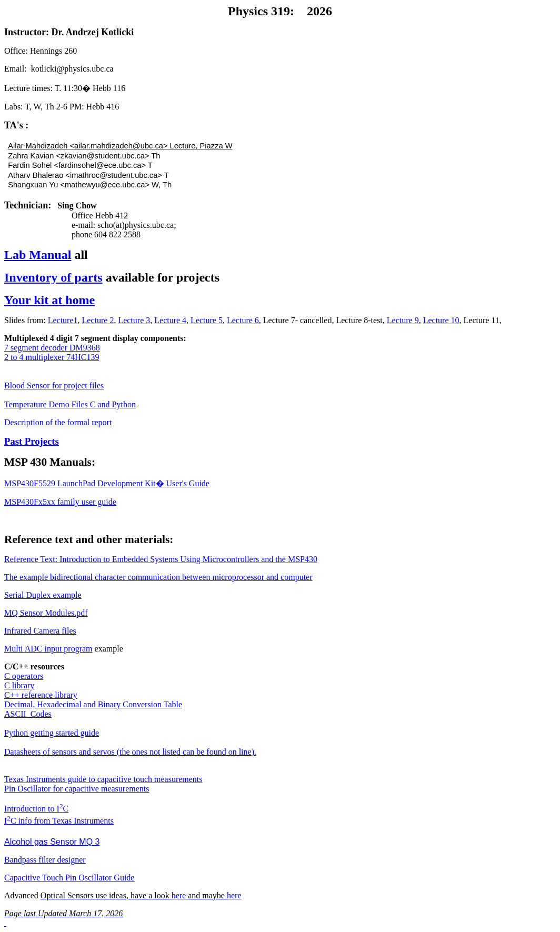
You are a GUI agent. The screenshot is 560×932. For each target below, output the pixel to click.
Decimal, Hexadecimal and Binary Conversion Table (93, 704)
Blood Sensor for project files (54, 385)
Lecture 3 (134, 320)
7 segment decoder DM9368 (52, 348)
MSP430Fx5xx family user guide (60, 502)
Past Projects (32, 441)
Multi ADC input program (48, 649)
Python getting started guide (52, 733)
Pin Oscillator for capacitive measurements (77, 789)
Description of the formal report (58, 422)
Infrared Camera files (40, 631)
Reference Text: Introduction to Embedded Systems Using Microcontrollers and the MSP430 (161, 559)
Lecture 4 (170, 320)
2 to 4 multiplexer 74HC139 (52, 357)
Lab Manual (38, 255)
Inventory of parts (53, 277)
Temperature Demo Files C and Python (70, 404)
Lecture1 (63, 320)
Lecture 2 (98, 320)
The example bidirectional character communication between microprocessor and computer (158, 577)
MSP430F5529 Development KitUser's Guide (107, 483)
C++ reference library (41, 695)
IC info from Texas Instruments (59, 821)
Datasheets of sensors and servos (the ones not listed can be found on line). (130, 752)
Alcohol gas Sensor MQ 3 (52, 842)
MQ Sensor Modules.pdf (46, 613)
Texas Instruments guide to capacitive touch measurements (103, 779)
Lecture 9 (403, 320)
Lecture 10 (441, 320)
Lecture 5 (207, 320)
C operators (24, 676)
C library (19, 685)
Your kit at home (49, 300)
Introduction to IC (36, 809)
